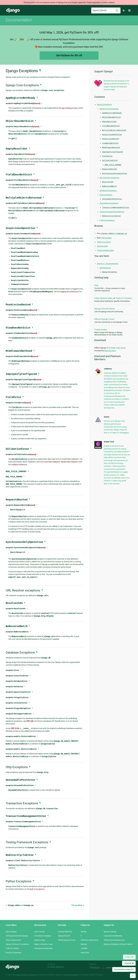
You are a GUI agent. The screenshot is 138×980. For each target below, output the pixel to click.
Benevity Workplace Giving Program (118, 944)
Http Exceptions (106, 195)
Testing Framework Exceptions (112, 212)
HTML (113, 348)
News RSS (85, 953)
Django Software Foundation (17, 944)
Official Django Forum (104, 319)
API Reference (105, 268)
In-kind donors (56, 967)
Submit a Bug (40, 940)
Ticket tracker (100, 330)
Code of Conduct (12, 948)
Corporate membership (113, 936)
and (20, 905)
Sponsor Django (110, 932)
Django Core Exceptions (109, 109)
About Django (11, 932)
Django (13, 10)
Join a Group (39, 932)
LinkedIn (84, 948)
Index (97, 298)
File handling (78, 905)
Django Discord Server (105, 309)
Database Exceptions (108, 191)
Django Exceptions (104, 105)
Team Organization (13, 940)
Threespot (95, 968)
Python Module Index (105, 250)
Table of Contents (124, 298)
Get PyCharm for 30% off (69, 55)
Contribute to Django (43, 936)
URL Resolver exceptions (109, 178)
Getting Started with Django (17, 936)
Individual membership (43, 948)
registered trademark (71, 975)
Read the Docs (110, 351)
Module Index (106, 298)
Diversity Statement (14, 953)
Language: (129, 963)
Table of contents (104, 242)
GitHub (84, 932)
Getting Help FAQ (65, 932)
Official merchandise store (114, 940)
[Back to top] (133, 976)
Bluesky (84, 944)
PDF (118, 348)
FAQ (96, 285)
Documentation (19, 20)
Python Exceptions (107, 220)
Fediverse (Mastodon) (90, 940)
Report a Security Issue (43, 944)
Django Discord (64, 936)
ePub (123, 348)
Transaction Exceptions (109, 203)
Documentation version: (124, 969)
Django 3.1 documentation (108, 264)
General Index (102, 246)
